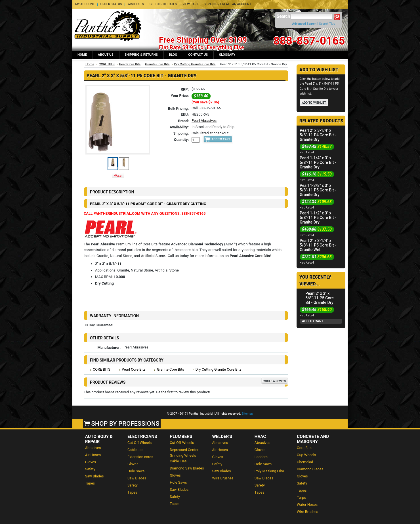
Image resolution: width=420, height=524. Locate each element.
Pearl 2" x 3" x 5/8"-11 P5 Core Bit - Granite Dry (320, 298)
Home (90, 64)
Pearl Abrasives (204, 121)
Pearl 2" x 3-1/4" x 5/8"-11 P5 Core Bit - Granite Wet (318, 245)
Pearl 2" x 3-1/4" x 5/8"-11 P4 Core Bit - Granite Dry (318, 135)
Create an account (236, 4)
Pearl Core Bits (130, 64)
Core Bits (304, 448)
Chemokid (305, 462)
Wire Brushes (223, 478)
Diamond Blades (310, 469)
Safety (90, 469)
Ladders (261, 457)
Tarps (301, 497)
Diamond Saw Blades (187, 468)
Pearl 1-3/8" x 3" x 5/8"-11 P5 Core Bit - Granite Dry (318, 190)
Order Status (111, 4)
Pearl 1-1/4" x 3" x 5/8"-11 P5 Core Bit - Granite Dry (318, 162)
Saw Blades (94, 476)
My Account (85, 4)
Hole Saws (136, 471)
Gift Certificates (163, 4)
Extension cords (140, 457)
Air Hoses (93, 455)
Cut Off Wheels (139, 443)
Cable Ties (178, 461)
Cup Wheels (306, 455)
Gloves (91, 462)
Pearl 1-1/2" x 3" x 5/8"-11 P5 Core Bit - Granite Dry (318, 218)
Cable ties (135, 450)
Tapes (90, 483)
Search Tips (327, 24)
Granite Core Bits (157, 64)
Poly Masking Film (269, 471)
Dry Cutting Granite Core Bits (195, 64)
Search (283, 16)
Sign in (209, 4)
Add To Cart (313, 321)
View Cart (190, 4)
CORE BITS (107, 64)
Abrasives (93, 448)
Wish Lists (136, 4)
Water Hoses (307, 505)
